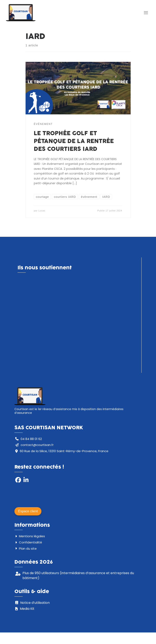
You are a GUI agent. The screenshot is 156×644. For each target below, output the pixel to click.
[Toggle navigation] (146, 13)
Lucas (42, 211)
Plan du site (28, 547)
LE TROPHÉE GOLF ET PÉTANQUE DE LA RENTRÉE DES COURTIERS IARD (74, 142)
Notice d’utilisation (35, 601)
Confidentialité (30, 541)
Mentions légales (32, 535)
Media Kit (27, 607)
